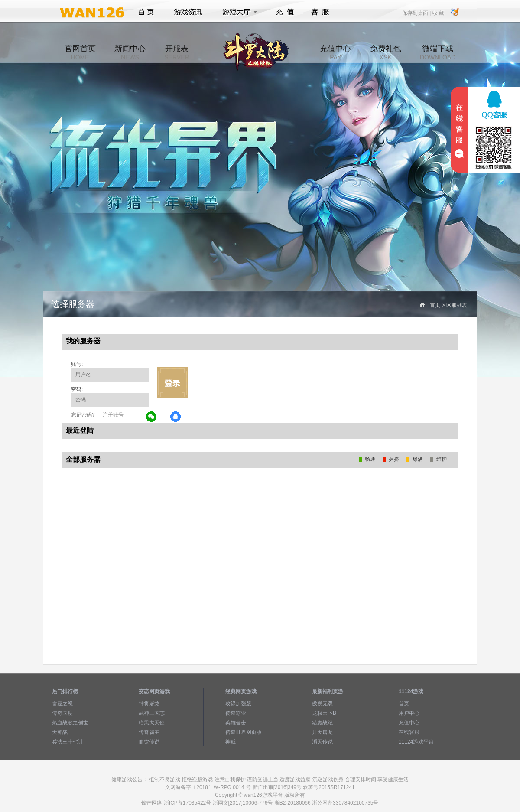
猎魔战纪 (322, 723)
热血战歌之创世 (70, 723)
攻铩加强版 (238, 704)
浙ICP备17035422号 (187, 803)
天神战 (60, 732)
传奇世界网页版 (244, 732)
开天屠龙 (322, 732)
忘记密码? (83, 415)
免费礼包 (386, 52)
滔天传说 (322, 742)
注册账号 (113, 415)
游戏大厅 (237, 12)
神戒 (231, 742)
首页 (146, 12)
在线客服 (409, 732)
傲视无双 (322, 704)
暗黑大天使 (152, 723)
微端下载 (438, 52)
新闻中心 (130, 52)
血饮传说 (149, 742)
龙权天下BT (326, 713)
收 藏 (438, 13)
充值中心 (335, 52)
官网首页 (80, 52)
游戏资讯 (188, 12)
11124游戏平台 (416, 742)
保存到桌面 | (417, 13)
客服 (320, 12)
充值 (284, 12)
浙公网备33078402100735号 (345, 803)
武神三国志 (152, 713)
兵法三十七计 (68, 742)
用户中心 (409, 713)
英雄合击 (236, 723)
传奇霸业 (236, 713)
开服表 (177, 52)
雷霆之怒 (62, 704)
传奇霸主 (149, 732)
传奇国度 (62, 713)
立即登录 (172, 383)
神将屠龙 (149, 704)
